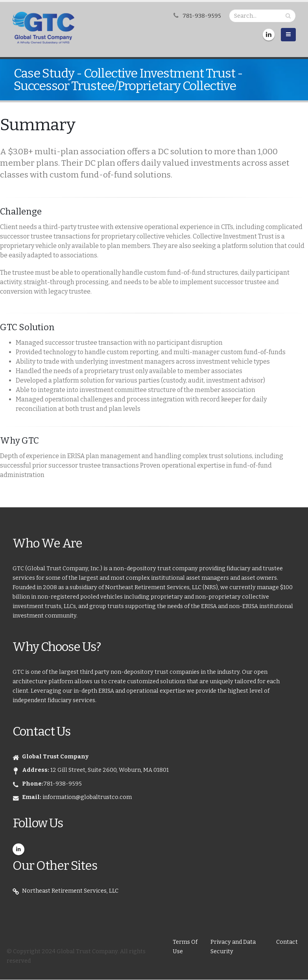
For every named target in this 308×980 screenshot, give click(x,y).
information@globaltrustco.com (87, 797)
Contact (287, 942)
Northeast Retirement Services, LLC (70, 891)
